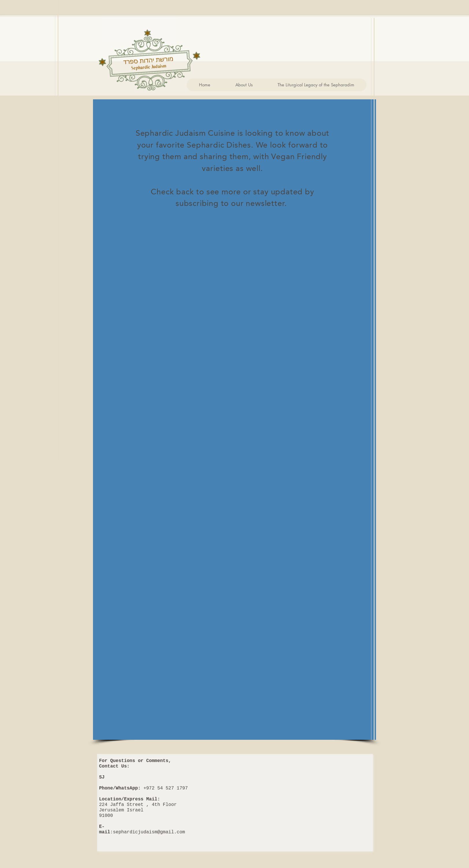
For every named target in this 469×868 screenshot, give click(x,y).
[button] (244, 85)
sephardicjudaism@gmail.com (149, 832)
